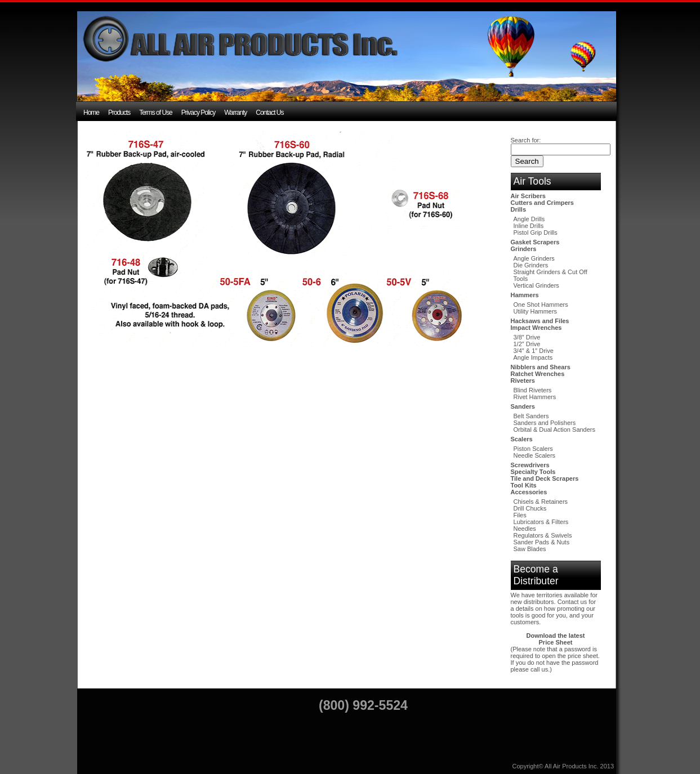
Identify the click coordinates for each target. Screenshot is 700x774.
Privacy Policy (199, 113)
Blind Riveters (533, 390)
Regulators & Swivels (543, 535)
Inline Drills (529, 226)
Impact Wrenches (536, 328)
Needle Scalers (535, 455)
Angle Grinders (534, 258)
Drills (519, 209)
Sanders (523, 406)
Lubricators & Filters (541, 522)
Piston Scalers (533, 449)
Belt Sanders (531, 416)
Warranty (235, 113)
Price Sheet (556, 642)
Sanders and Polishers (545, 423)
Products (119, 113)
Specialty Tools (533, 472)
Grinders (524, 249)
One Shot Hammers (541, 305)
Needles (525, 529)
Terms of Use (156, 113)
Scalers (522, 439)
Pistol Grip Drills (536, 232)
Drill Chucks (530, 508)
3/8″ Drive (527, 337)
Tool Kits (524, 485)
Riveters (523, 381)
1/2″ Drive (527, 344)
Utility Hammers (536, 311)
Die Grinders (531, 265)
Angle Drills (529, 219)
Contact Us (269, 113)
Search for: (526, 140)
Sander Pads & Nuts (542, 542)
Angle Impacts (533, 357)
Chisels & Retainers (541, 502)
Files (520, 515)
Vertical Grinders (536, 285)
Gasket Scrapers (535, 242)
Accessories (529, 492)
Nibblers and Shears (541, 367)
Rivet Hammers (535, 397)
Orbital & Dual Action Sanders (555, 429)
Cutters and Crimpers (542, 203)
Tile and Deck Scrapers (545, 478)
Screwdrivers (530, 465)
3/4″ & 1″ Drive (534, 351)
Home (91, 113)
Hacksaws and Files (540, 321)
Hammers (525, 295)
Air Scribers (528, 196)
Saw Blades (530, 549)
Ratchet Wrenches (538, 374)
